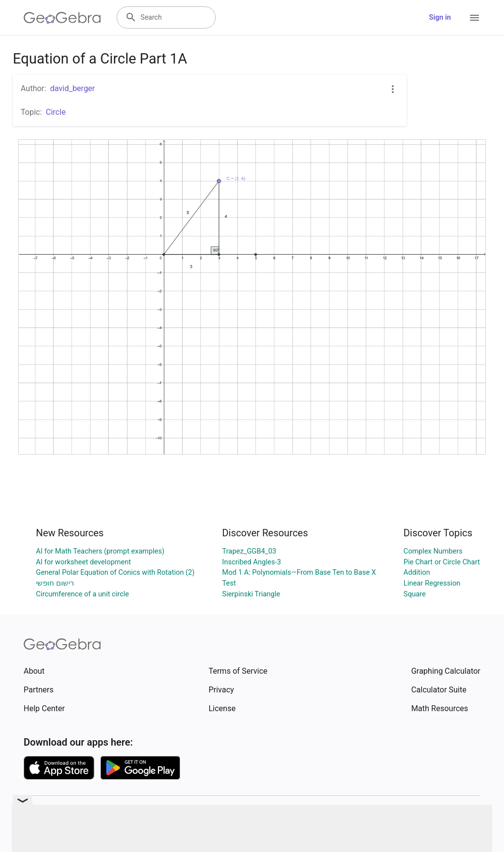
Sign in (440, 17)
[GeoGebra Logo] (62, 18)
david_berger (73, 88)
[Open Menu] (474, 18)
